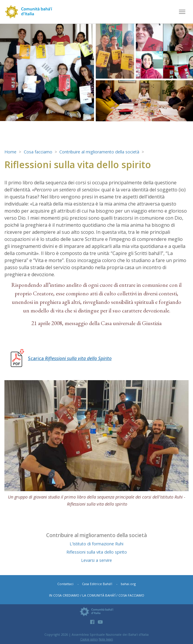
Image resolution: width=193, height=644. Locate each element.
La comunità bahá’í (99, 595)
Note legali (106, 639)
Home (10, 152)
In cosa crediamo (64, 595)
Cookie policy (89, 639)
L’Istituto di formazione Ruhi (97, 544)
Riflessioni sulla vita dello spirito (97, 552)
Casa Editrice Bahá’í (97, 584)
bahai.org (128, 584)
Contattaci (65, 584)
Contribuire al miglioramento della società (100, 152)
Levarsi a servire (96, 560)
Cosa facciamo (38, 152)
